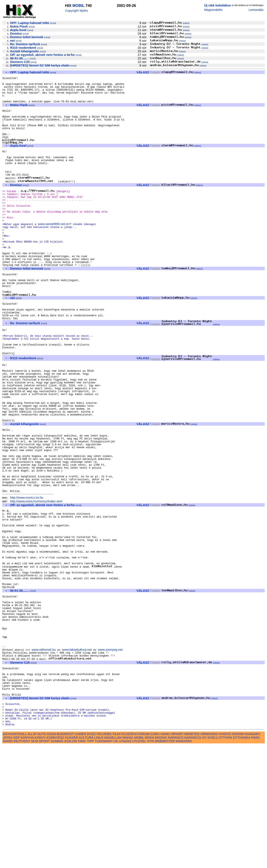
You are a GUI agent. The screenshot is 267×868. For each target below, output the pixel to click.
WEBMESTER (165, 863)
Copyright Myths (77, 11)
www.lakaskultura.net (77, 758)
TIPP (90, 863)
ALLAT (32, 856)
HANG (165, 856)
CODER (80, 856)
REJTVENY (22, 863)
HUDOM (238, 856)
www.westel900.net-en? (54, 251)
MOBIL (78, 6)
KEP (16, 860)
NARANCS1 (193, 860)
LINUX (99, 860)
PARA (255, 860)
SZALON (71, 863)
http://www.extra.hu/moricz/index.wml (36, 581)
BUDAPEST (65, 856)
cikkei (186, 23)
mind (53, 23)
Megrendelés (213, 10)
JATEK (8, 860)
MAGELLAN (113, 860)
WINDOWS (184, 863)
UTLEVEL (139, 863)
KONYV (40, 860)
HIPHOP (176, 856)
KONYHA (27, 860)
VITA (150, 863)
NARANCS (176, 860)
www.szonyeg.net (110, 758)
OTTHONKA (242, 860)
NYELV (213, 860)
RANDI (8, 863)
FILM (116, 856)
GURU (155, 856)
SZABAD (57, 863)
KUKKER (71, 860)
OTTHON (225, 860)
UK (116, 863)
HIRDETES (192, 856)
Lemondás (256, 10)
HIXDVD (225, 856)
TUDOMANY (104, 863)
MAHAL (128, 860)
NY (205, 860)
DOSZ (91, 856)
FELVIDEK (104, 856)
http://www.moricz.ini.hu (27, 577)
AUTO (42, 856)
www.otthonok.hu (44, 758)
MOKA (149, 860)
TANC (82, 863)
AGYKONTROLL (15, 856)
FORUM (144, 856)
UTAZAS (125, 863)
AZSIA (51, 856)
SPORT (44, 863)
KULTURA (86, 860)
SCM (35, 863)
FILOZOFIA (129, 856)
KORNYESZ (55, 860)
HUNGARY (253, 856)
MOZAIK (161, 860)
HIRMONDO (209, 856)
